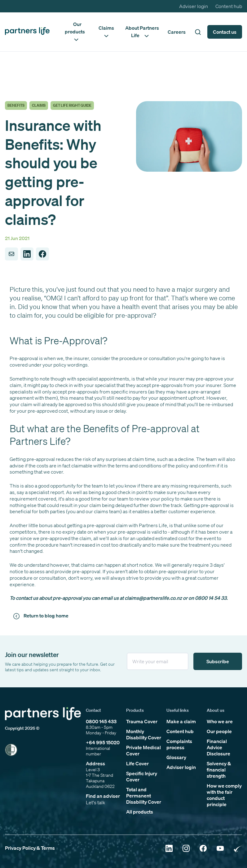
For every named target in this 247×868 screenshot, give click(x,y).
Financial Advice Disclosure (218, 747)
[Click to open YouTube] (220, 849)
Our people (219, 731)
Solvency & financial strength (219, 770)
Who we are (220, 721)
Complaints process (179, 744)
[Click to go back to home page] (27, 32)
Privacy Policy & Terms (30, 848)
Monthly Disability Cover (144, 734)
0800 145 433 (101, 721)
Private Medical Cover (143, 750)
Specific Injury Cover (142, 776)
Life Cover (137, 763)
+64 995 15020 (103, 742)
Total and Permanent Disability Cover (144, 796)
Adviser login (194, 6)
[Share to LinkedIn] (27, 254)
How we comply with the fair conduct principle (224, 795)
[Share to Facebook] (42, 254)
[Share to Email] (11, 254)
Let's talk (95, 802)
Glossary (176, 757)
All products (140, 812)
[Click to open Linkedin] (169, 849)
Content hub (229, 6)
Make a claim (181, 721)
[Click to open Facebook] (203, 849)
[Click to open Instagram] (186, 849)
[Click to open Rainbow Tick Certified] (238, 849)
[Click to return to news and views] (42, 616)
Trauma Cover (142, 721)
